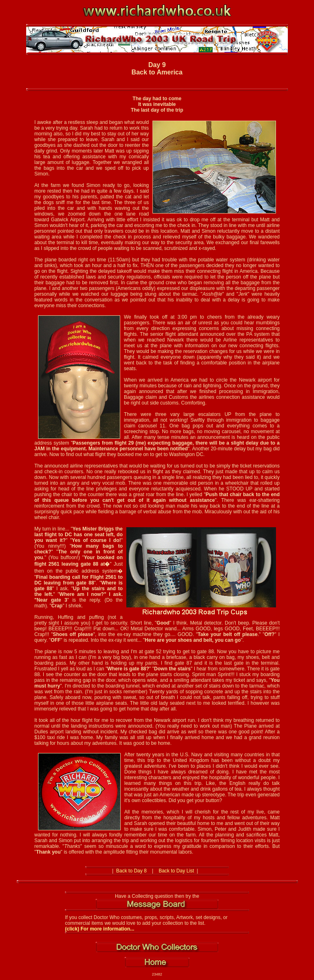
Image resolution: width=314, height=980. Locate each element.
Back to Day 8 (131, 871)
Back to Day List (176, 871)
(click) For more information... (100, 929)
